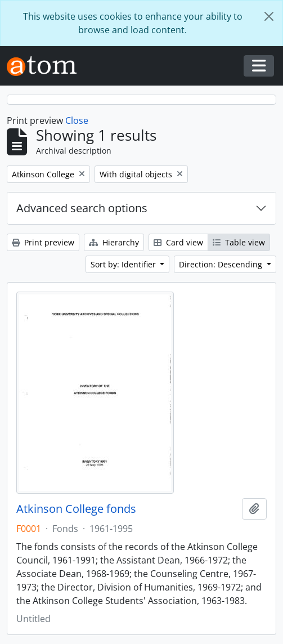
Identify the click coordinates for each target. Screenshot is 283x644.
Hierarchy (114, 242)
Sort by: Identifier (124, 264)
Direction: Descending (222, 264)
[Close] (269, 16)
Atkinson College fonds (76, 509)
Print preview (43, 242)
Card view (178, 242)
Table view (239, 242)
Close (77, 120)
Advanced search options (82, 208)
